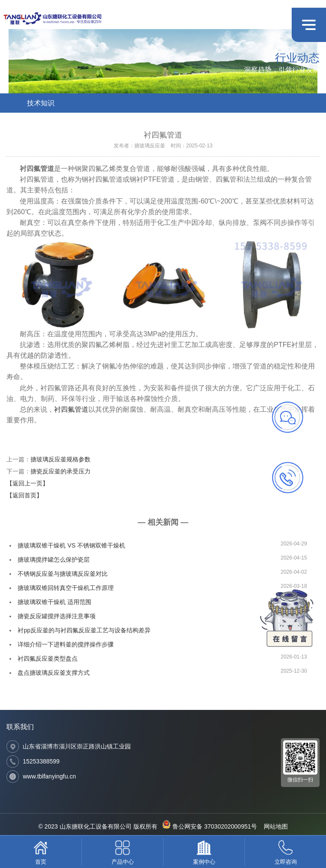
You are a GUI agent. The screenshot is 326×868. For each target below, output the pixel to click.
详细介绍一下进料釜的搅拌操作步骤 (66, 644)
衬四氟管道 (71, 409)
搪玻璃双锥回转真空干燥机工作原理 (66, 588)
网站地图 (276, 826)
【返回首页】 (24, 495)
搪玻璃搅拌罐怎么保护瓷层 (54, 560)
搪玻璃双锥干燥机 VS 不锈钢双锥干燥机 (71, 545)
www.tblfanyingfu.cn (49, 776)
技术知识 (41, 103)
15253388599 (41, 761)
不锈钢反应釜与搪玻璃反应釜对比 (63, 574)
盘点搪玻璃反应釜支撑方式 (54, 673)
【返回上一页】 (27, 483)
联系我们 (20, 727)
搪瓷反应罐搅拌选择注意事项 (57, 616)
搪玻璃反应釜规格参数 (60, 459)
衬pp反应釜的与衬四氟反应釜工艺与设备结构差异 (84, 630)
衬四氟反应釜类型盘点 (48, 658)
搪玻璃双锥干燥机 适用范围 (54, 602)
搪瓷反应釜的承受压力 (60, 471)
